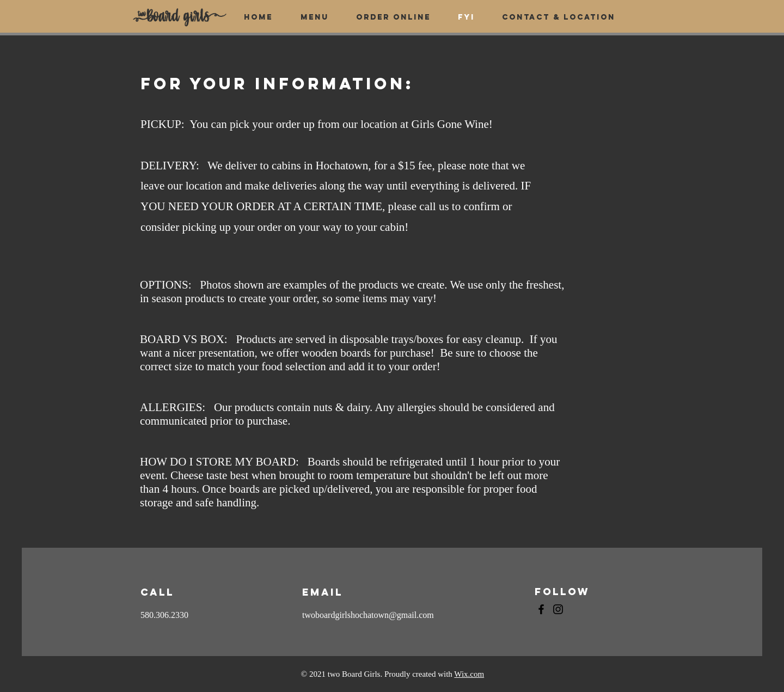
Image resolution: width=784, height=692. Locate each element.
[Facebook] (541, 609)
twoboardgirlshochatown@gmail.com (368, 615)
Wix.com (469, 674)
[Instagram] (558, 609)
